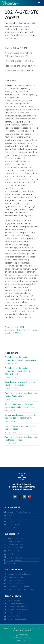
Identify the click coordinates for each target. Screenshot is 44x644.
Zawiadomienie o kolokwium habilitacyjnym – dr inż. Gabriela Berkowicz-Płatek (17, 371)
